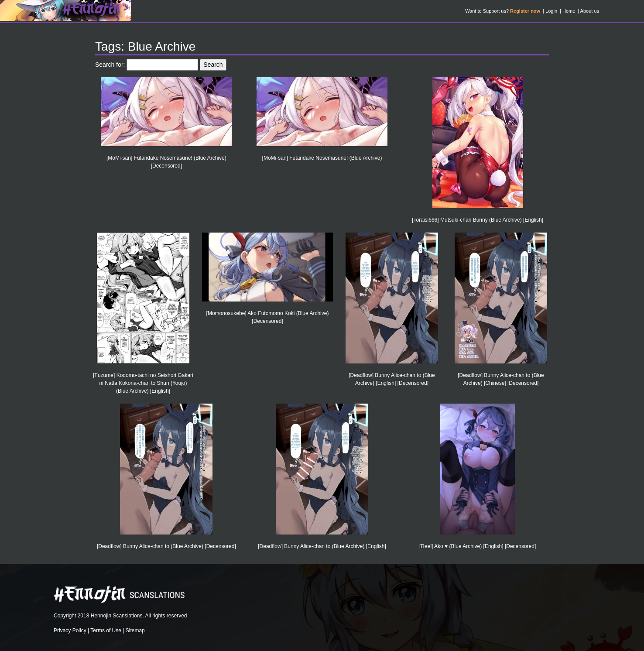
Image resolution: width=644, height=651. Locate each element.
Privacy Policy (70, 630)
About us (590, 11)
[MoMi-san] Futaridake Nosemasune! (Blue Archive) (322, 158)
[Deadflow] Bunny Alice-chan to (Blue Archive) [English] (322, 546)
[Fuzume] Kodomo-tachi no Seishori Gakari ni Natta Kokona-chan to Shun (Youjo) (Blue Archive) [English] (143, 383)
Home (569, 11)
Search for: (110, 65)
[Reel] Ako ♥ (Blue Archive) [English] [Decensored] (478, 546)
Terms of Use (106, 630)
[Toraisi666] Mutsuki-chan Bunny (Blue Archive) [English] (478, 220)
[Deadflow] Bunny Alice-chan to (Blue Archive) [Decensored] (166, 546)
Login (551, 11)
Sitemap (135, 630)
